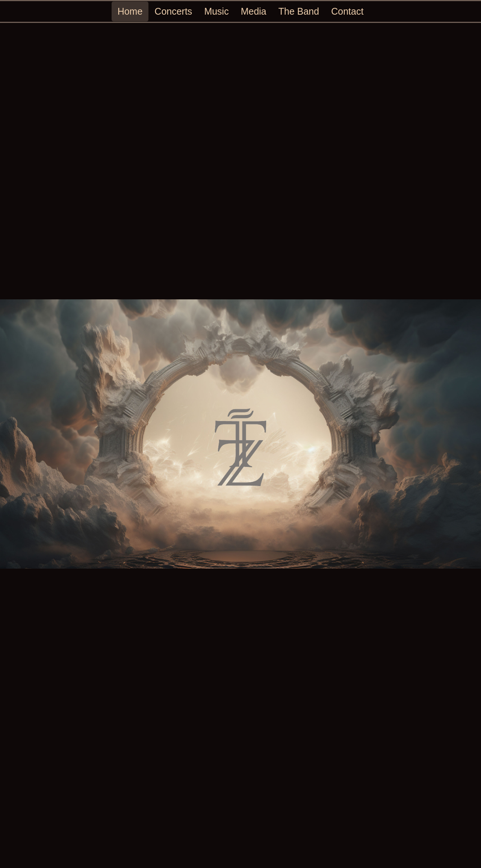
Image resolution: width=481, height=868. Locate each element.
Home (130, 11)
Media (254, 11)
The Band (299, 11)
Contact (347, 11)
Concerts (173, 11)
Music (216, 11)
